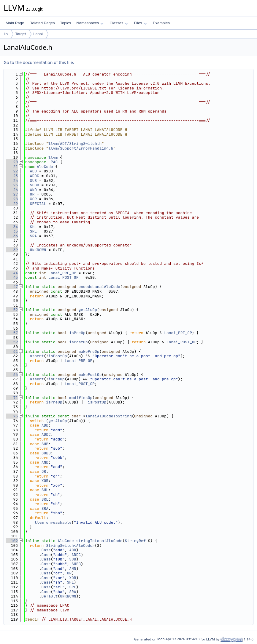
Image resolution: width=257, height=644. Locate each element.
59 (12, 342)
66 (12, 375)
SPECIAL (38, 204)
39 (12, 250)
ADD (33, 171)
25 (12, 185)
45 (12, 277)
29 (12, 204)
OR (32, 194)
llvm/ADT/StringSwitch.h (75, 144)
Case (46, 550)
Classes (119, 23)
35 (12, 231)
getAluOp (88, 310)
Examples (161, 23)
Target (20, 34)
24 (12, 181)
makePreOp (89, 351)
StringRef (135, 541)
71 (12, 398)
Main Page (15, 23)
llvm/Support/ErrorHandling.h (81, 148)
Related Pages (42, 23)
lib (6, 34)
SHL (33, 227)
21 (12, 167)
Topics (65, 23)
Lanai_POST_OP (63, 277)
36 (12, 236)
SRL (33, 231)
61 (12, 351)
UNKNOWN (38, 250)
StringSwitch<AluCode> (70, 546)
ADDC (35, 176)
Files (140, 23)
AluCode (45, 167)
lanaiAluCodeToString (109, 416)
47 (12, 287)
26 (12, 190)
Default (50, 596)
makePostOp (90, 375)
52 (12, 310)
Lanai (38, 34)
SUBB (35, 185)
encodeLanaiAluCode (99, 287)
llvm (53, 157)
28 (12, 199)
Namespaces (90, 23)
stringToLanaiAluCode (99, 541)
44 (12, 273)
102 (12, 541)
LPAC (53, 162)
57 (12, 333)
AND (33, 190)
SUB (33, 181)
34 (12, 227)
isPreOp (77, 333)
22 (12, 171)
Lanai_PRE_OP (62, 273)
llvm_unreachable (53, 522)
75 (12, 416)
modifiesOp (81, 398)
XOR (33, 199)
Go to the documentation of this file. (39, 62)
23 (12, 176)
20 (12, 162)
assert (37, 356)
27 (12, 194)
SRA (33, 236)
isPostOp (78, 342)
